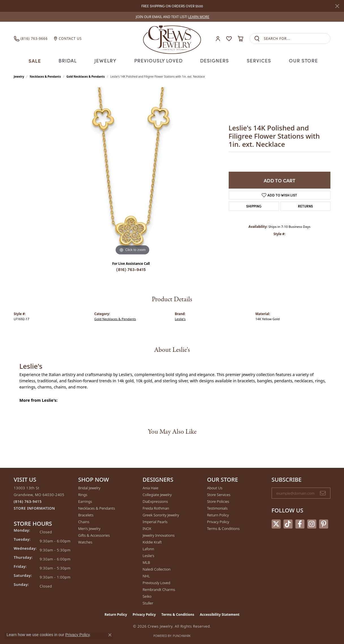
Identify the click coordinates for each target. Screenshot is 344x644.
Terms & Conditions (223, 528)
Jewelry (108, 60)
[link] (172, 17)
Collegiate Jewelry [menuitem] (157, 494)
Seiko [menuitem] (147, 595)
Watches (85, 541)
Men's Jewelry (89, 528)
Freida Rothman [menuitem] (156, 507)
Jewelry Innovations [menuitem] (159, 534)
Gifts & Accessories (94, 534)
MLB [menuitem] (146, 562)
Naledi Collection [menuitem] (157, 568)
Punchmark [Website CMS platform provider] (182, 635)
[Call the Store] (28, 501)
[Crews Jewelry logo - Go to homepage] (172, 39)
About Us (215, 487)
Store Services (219, 494)
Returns (305, 205)
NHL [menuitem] (146, 575)
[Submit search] (257, 39)
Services (257, 60)
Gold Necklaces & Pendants (86, 76)
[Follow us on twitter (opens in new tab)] (276, 523)
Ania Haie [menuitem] (151, 487)
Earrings (85, 501)
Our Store (301, 60)
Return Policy (218, 514)
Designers (213, 60)
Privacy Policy (218, 521)
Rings (83, 494)
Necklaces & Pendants (45, 76)
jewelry (19, 76)
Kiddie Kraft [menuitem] (152, 541)
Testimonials (218, 507)
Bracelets (86, 514)
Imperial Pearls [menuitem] (155, 521)
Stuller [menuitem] (148, 602)
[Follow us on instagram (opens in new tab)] (312, 523)
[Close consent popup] (110, 635)
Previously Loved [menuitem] (157, 582)
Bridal (70, 60)
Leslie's (180, 318)
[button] (218, 39)
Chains (84, 521)
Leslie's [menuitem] (149, 555)
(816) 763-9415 (131, 269)
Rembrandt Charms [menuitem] (159, 589)
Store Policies (218, 501)
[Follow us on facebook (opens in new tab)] (300, 523)
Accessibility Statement (220, 614)
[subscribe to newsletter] (323, 492)
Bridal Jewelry (89, 487)
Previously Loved (159, 60)
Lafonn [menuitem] (149, 548)
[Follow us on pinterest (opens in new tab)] (324, 523)
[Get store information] (34, 507)
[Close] (337, 6)
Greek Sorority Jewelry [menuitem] (161, 514)
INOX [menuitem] (147, 528)
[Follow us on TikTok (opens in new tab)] (288, 523)
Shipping (254, 205)
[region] (133, 171)
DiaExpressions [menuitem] (155, 501)
